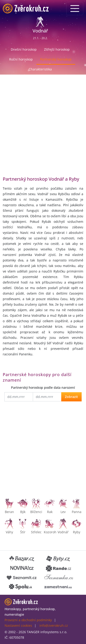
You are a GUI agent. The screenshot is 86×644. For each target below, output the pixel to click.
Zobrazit (71, 397)
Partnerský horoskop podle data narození (43, 387)
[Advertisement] (43, 129)
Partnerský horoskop (56, 59)
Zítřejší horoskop (57, 49)
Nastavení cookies (18, 625)
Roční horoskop (21, 59)
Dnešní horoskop (24, 49)
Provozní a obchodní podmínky (28, 620)
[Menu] (75, 9)
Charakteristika (40, 69)
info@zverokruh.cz (54, 625)
